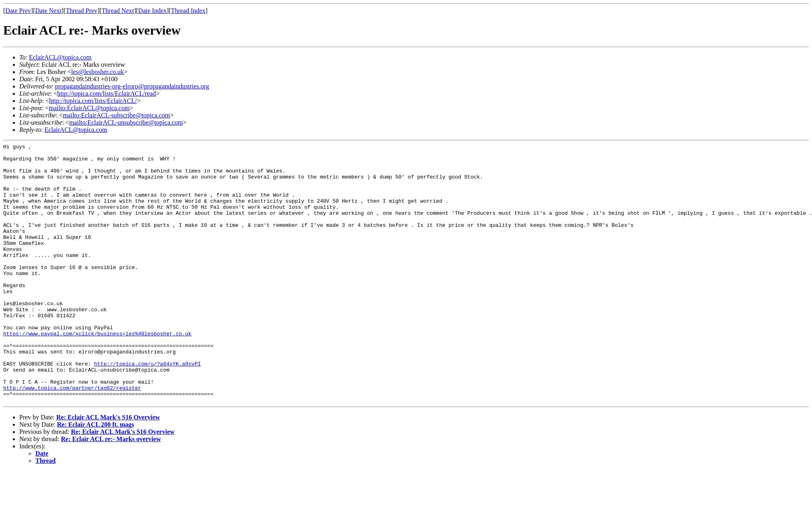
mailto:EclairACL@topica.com (89, 108)
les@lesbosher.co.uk (97, 72)
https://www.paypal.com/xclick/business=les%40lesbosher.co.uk (97, 372)
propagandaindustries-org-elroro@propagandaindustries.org (132, 86)
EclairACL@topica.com (60, 57)
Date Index (153, 11)
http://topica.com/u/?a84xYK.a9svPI (147, 408)
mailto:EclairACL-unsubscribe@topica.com (126, 122)
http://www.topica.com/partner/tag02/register (72, 437)
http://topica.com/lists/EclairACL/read (107, 93)
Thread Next (118, 11)
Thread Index (188, 11)
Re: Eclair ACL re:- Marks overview (111, 491)
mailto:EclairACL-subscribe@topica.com (116, 115)
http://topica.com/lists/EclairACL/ (93, 101)
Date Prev (18, 11)
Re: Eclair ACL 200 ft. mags (96, 476)
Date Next (48, 11)
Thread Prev (81, 11)
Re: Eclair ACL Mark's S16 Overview (108, 469)
